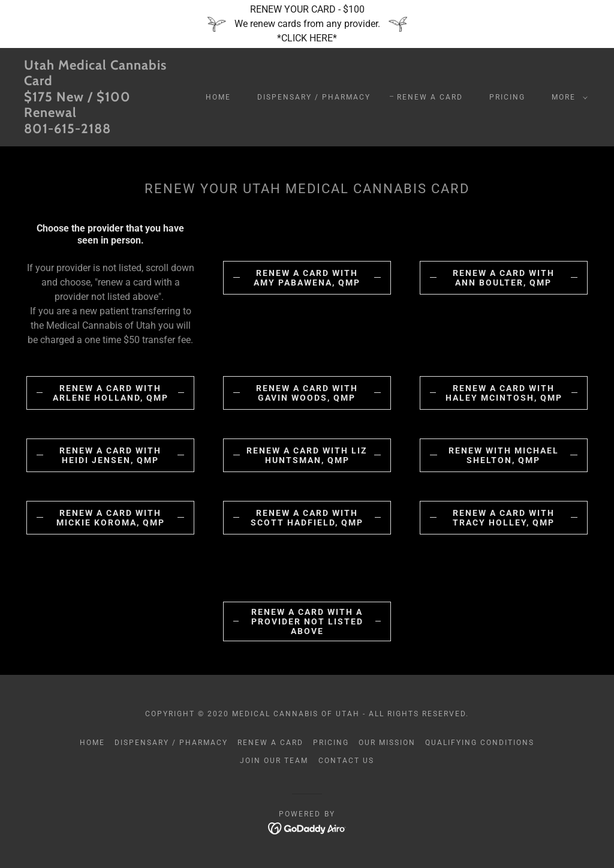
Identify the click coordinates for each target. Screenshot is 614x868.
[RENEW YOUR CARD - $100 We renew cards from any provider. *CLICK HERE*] (307, 24)
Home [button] (92, 743)
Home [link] (218, 97)
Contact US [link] (346, 761)
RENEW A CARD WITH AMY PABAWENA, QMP (307, 278)
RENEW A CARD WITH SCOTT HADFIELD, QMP (307, 518)
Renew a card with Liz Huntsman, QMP (307, 455)
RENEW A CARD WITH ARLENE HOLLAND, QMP (111, 393)
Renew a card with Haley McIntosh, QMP (504, 393)
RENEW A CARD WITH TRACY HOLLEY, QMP (504, 518)
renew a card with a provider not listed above (307, 621)
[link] (99, 130)
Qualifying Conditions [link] (480, 743)
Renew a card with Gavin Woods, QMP (307, 393)
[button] (567, 97)
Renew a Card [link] (430, 97)
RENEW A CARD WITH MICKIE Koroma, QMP (111, 518)
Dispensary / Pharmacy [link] (314, 97)
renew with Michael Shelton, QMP (504, 455)
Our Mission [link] (387, 743)
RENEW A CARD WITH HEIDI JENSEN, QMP (110, 455)
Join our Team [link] (274, 761)
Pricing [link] (507, 97)
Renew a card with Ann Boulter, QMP (504, 278)
